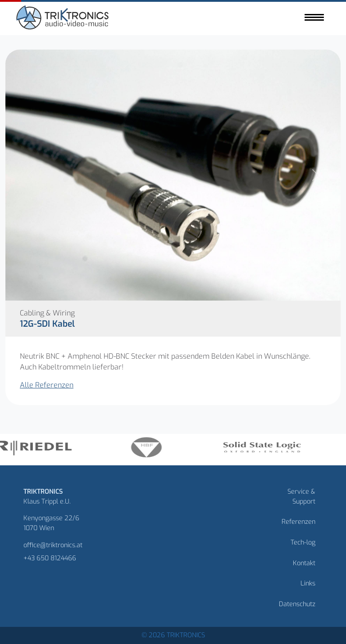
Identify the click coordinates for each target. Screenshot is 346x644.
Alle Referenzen (47, 385)
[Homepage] (64, 19)
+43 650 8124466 (50, 558)
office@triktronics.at (53, 545)
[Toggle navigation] (314, 17)
